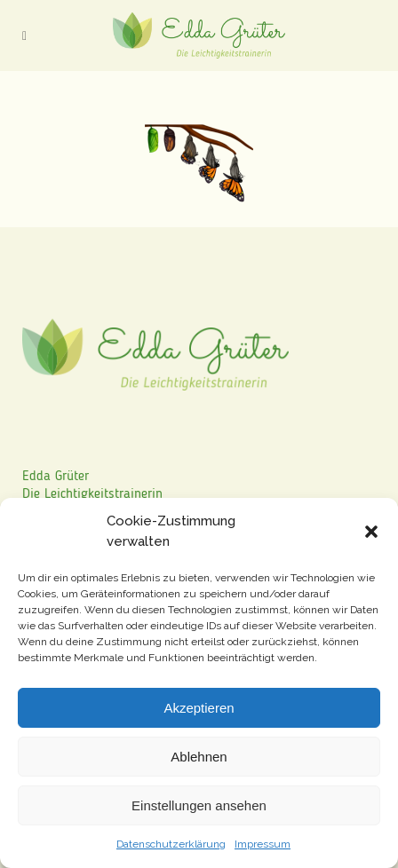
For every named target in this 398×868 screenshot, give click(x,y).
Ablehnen (199, 757)
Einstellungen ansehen (199, 805)
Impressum (263, 844)
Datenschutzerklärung (171, 844)
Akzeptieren (199, 708)
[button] (371, 532)
